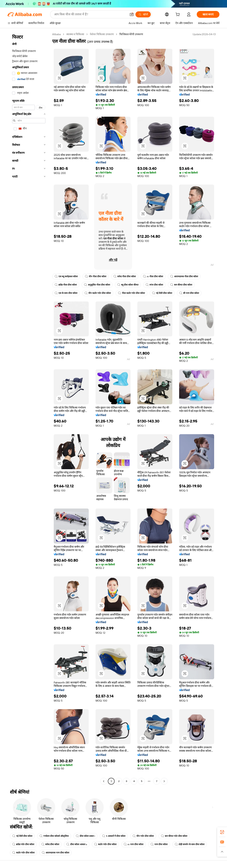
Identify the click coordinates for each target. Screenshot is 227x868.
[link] (222, 832)
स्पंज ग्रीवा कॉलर (154, 285)
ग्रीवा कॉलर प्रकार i (85, 836)
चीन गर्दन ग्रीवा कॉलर (143, 836)
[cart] (178, 15)
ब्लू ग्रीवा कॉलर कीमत (128, 285)
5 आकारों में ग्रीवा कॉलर (114, 836)
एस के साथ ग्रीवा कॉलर (66, 293)
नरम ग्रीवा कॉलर (159, 844)
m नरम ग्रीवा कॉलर (134, 844)
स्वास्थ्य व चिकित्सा (75, 34)
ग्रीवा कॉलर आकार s (77, 844)
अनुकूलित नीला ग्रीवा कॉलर (97, 285)
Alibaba (56, 34)
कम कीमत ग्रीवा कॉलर (181, 285)
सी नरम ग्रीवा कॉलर (189, 293)
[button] (132, 14)
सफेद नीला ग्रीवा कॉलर (125, 276)
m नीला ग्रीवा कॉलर (153, 276)
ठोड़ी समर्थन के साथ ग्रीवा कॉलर (190, 844)
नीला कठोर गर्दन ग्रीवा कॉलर (131, 293)
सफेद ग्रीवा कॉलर (50, 844)
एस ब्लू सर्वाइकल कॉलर (66, 276)
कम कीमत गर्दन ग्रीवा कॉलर (174, 836)
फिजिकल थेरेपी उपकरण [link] (131, 34)
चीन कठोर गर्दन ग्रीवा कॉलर (98, 293)
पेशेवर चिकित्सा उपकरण (102, 34)
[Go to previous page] (104, 781)
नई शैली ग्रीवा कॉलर (162, 293)
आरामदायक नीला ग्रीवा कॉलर (184, 276)
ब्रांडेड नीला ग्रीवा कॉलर (66, 285)
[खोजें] (143, 14)
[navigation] (29, 408)
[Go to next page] (164, 781)
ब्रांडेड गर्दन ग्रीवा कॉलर (23, 844)
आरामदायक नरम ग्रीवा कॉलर (56, 853)
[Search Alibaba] (90, 14)
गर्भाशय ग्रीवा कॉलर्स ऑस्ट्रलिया (54, 836)
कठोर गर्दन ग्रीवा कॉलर (105, 844)
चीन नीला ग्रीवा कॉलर (96, 276)
